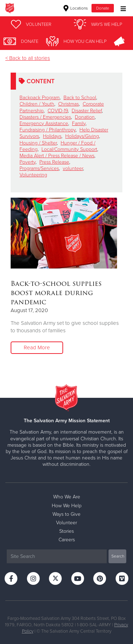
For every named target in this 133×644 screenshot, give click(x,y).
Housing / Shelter (38, 143)
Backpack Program (40, 98)
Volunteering (33, 175)
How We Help (67, 506)
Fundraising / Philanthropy (48, 130)
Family (79, 123)
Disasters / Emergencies (45, 117)
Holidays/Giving (82, 136)
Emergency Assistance (44, 123)
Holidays (52, 136)
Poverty (27, 162)
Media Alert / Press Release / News (57, 156)
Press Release (54, 162)
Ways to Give (66, 514)
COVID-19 (58, 111)
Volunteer (66, 523)
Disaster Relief (87, 111)
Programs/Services (39, 168)
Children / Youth (37, 104)
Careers (67, 540)
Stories (66, 531)
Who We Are (67, 497)
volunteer (73, 168)
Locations (76, 8)
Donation (85, 117)
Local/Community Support (69, 149)
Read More (37, 348)
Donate (103, 8)
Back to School (80, 98)
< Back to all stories (28, 58)
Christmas (68, 104)
